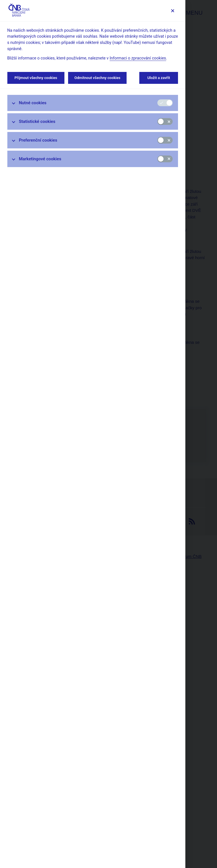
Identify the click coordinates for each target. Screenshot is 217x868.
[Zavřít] (172, 11)
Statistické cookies (37, 121)
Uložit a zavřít (159, 78)
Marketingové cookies (40, 159)
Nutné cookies (33, 103)
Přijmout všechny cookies (36, 78)
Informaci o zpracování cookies (138, 58)
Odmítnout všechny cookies (97, 78)
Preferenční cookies (38, 140)
